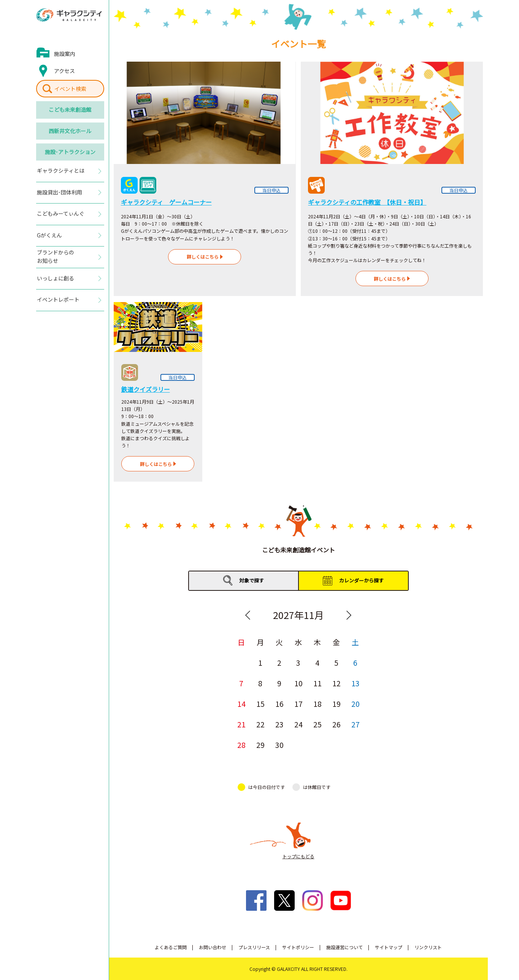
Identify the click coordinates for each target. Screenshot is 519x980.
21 (241, 724)
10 (298, 683)
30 (279, 745)
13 (356, 683)
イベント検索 (70, 89)
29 (260, 745)
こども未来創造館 (70, 110)
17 (298, 704)
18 (317, 704)
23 (279, 724)
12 (336, 683)
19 (336, 704)
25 (317, 724)
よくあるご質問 (171, 947)
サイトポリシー (298, 947)
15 (260, 704)
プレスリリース (254, 947)
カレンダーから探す (361, 580)
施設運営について (344, 947)
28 (241, 745)
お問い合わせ (213, 947)
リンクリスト (428, 947)
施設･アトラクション (70, 152)
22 (260, 724)
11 (317, 683)
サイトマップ (389, 947)
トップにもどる (298, 856)
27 (356, 724)
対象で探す (252, 580)
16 (279, 704)
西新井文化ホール (70, 131)
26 (336, 724)
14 (241, 704)
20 (356, 704)
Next (349, 615)
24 (298, 724)
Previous (248, 615)
